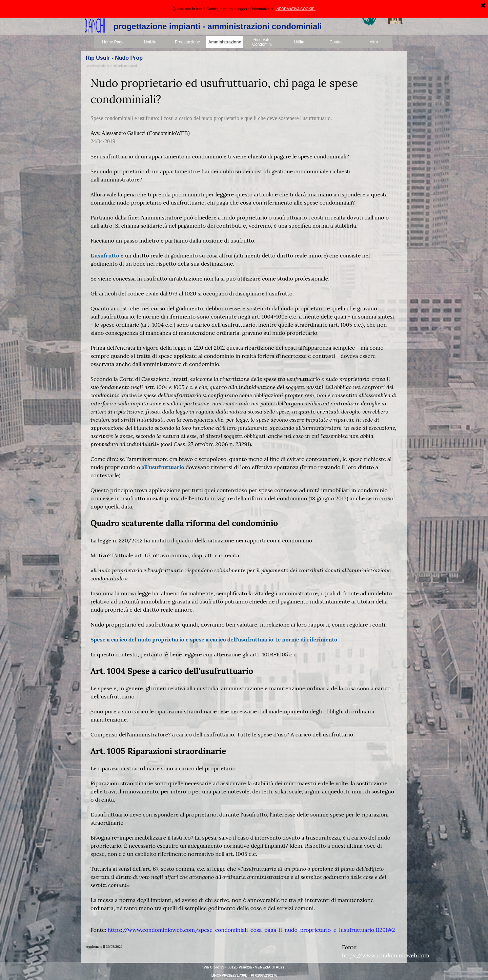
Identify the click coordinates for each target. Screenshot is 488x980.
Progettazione (187, 42)
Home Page (113, 42)
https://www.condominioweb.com (385, 955)
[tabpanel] (244, 505)
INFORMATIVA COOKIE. (296, 5)
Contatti (336, 42)
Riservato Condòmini (262, 42)
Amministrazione (225, 42)
